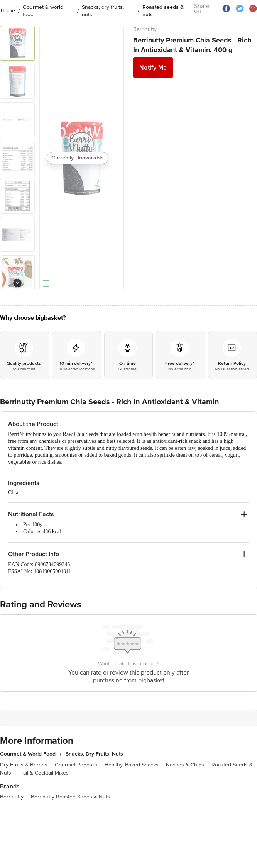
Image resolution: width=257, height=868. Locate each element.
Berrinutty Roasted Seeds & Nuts (70, 797)
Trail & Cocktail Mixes (44, 773)
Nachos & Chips (187, 765)
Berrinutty (145, 29)
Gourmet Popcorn (78, 765)
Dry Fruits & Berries (26, 765)
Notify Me (153, 68)
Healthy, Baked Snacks (134, 765)
